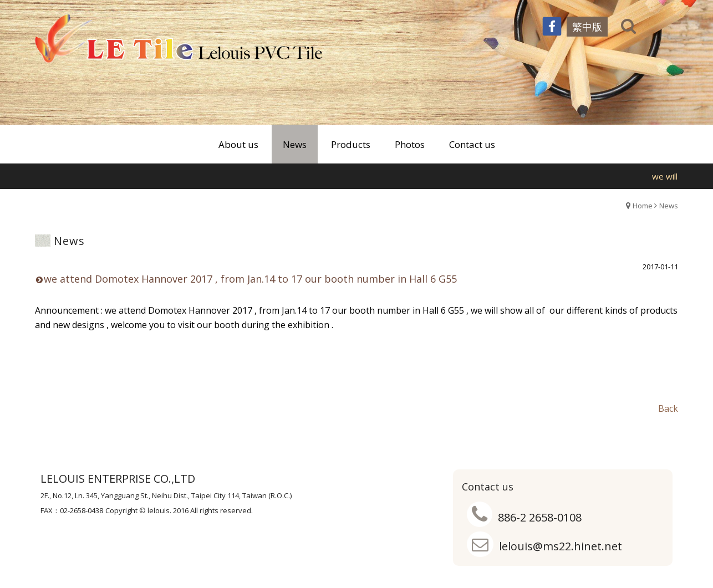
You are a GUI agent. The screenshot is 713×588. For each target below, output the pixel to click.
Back (668, 408)
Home (643, 206)
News (669, 206)
